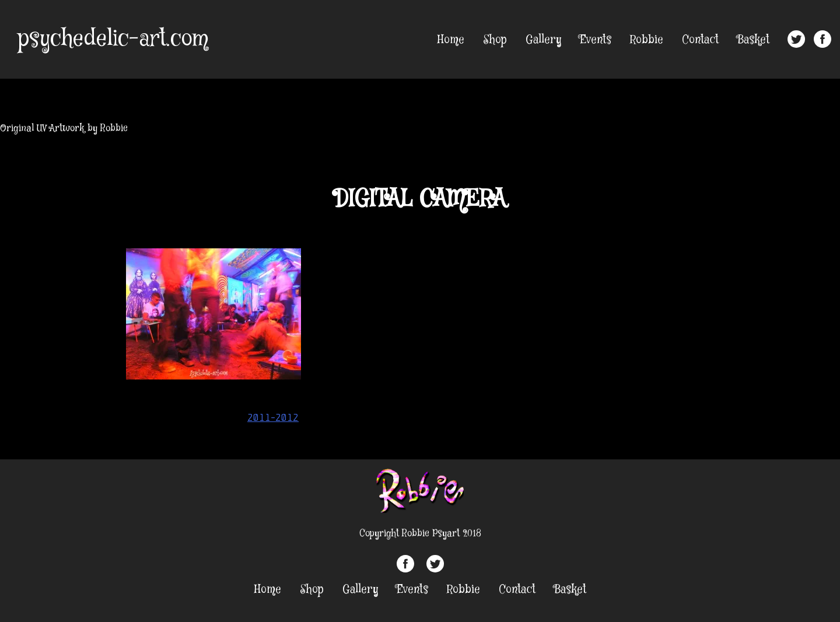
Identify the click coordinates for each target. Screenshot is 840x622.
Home (451, 40)
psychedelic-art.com (113, 39)
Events (596, 40)
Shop (495, 40)
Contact (700, 40)
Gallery (543, 40)
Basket (753, 40)
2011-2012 (273, 417)
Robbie (647, 40)
